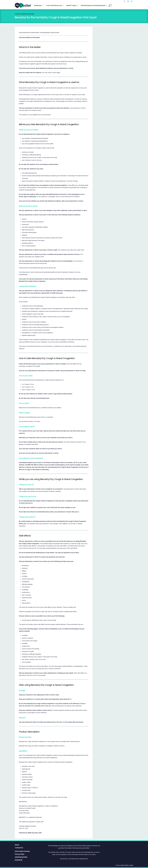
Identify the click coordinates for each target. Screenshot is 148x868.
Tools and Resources (54, 5)
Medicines (38, 5)
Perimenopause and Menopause (93, 5)
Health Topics (71, 5)
